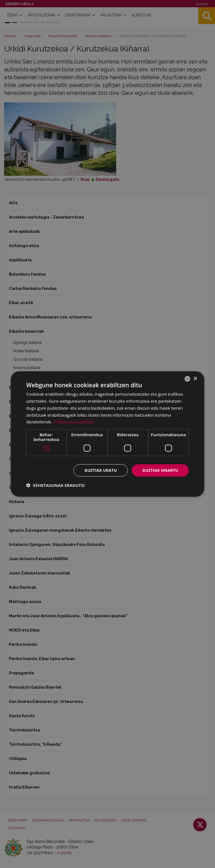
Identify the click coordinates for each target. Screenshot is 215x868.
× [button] (195, 378)
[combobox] (188, 379)
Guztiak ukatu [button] (100, 470)
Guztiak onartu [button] (160, 470)
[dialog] (107, 434)
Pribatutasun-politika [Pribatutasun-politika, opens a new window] (74, 422)
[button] (55, 485)
